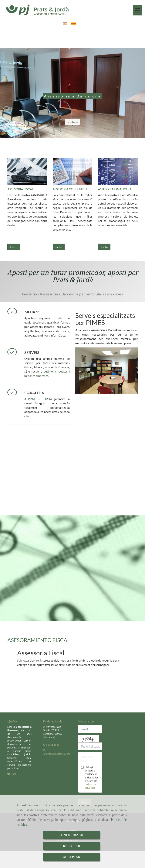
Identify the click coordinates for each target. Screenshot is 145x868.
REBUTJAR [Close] (71, 846)
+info (59, 247)
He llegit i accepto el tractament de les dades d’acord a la (90, 778)
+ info (14, 247)
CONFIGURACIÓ (72, 835)
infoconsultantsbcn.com (56, 754)
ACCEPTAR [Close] (72, 857)
